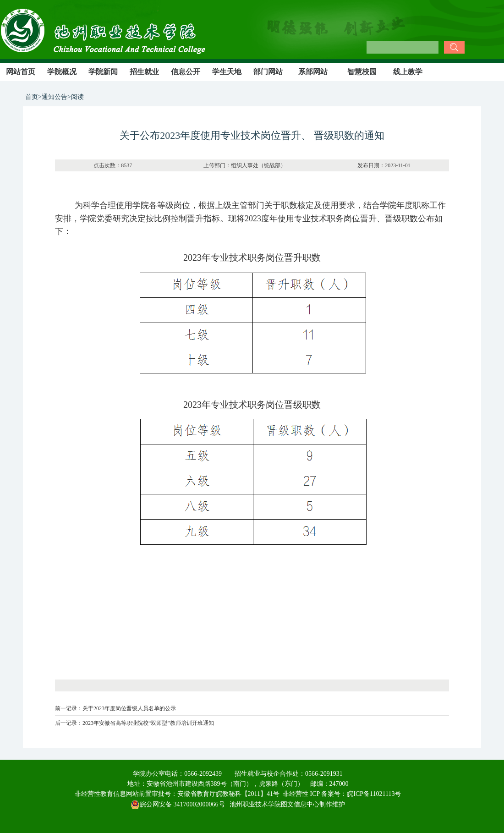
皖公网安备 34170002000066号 (178, 804)
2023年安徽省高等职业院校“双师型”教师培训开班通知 (148, 723)
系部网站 (313, 72)
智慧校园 (362, 72)
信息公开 (186, 72)
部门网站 (268, 72)
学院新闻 (103, 72)
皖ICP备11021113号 (374, 794)
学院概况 (62, 72)
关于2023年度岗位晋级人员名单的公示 (129, 708)
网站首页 (21, 72)
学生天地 (227, 72)
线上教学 (408, 72)
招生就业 (144, 72)
